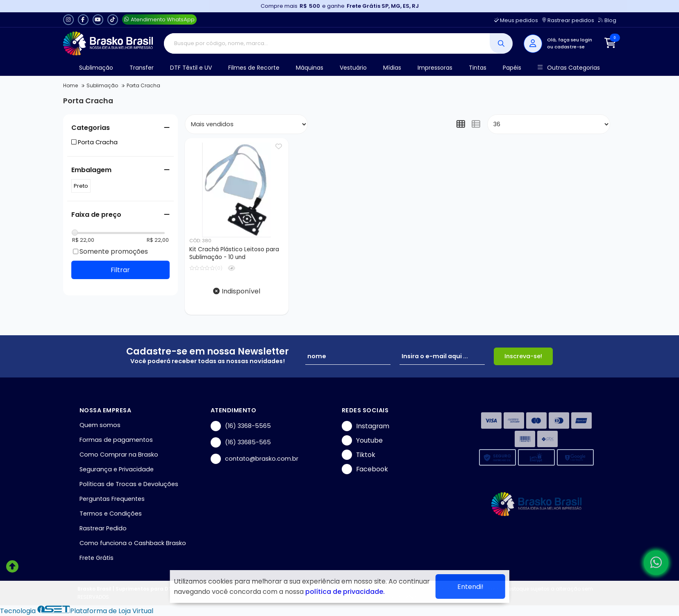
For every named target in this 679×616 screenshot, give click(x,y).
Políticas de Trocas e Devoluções (129, 484)
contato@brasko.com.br (254, 459)
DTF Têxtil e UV (191, 68)
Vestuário (353, 68)
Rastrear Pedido (103, 528)
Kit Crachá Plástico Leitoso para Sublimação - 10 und (234, 253)
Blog (607, 20)
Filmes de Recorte (254, 68)
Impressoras (435, 68)
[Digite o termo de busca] (327, 43)
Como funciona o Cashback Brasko (133, 543)
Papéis (512, 68)
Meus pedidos (516, 20)
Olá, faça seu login (570, 40)
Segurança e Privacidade (117, 469)
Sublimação (96, 68)
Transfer (142, 68)
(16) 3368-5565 (241, 426)
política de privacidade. (345, 592)
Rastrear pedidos (568, 20)
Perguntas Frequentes (112, 499)
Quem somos (100, 425)
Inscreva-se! (523, 356)
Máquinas (310, 68)
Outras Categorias (569, 68)
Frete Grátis (97, 558)
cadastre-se (570, 47)
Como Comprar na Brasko (119, 455)
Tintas (478, 68)
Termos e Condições (111, 514)
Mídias (392, 68)
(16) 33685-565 (241, 442)
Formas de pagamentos (116, 440)
